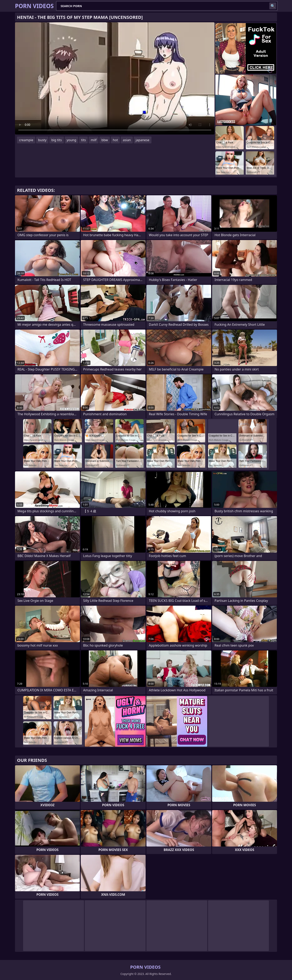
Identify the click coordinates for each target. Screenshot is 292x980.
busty (42, 140)
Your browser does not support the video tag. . (115, 78)
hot (115, 140)
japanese (143, 140)
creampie (26, 140)
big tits (56, 140)
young (71, 140)
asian (127, 140)
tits (83, 140)
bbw (105, 140)
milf (94, 140)
